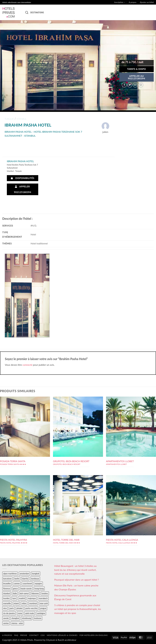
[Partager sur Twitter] (130, 85)
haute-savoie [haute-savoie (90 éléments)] (26, 589)
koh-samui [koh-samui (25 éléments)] (24, 593)
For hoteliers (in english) (94, 635)
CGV (43, 635)
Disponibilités (22, 178)
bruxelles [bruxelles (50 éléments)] (7, 583)
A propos (133, 2)
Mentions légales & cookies (62, 635)
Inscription (120, 2)
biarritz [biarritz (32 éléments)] (25, 579)
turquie (9, 119)
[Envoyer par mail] (135, 85)
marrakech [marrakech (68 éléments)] (43, 598)
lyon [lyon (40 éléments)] (14, 598)
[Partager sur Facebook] (124, 85)
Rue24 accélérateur (67, 640)
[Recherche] (27, 12)
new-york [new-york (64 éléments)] (44, 603)
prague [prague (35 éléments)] (43, 608)
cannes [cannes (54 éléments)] (17, 583)
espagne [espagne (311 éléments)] (38, 583)
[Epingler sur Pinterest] (141, 85)
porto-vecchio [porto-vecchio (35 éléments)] (31, 608)
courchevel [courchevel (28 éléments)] (27, 583)
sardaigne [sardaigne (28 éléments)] (41, 613)
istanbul (22, 119)
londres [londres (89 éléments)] (45, 593)
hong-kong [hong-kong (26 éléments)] (39, 589)
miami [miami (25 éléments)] (16, 603)
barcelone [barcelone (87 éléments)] (7, 579)
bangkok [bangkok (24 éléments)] (36, 574)
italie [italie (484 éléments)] (15, 593)
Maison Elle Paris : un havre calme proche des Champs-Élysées (76, 587)
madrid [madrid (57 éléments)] (22, 598)
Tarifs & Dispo (136, 69)
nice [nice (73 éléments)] (5, 608)
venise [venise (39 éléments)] (6, 623)
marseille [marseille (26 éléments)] (7, 603)
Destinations (37, 12)
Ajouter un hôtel (147, 2)
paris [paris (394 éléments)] (12, 608)
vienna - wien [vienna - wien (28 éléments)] (17, 623)
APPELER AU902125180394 (136, 77)
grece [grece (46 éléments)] (15, 589)
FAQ (16, 635)
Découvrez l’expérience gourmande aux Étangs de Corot (75, 597)
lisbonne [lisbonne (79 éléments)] (35, 593)
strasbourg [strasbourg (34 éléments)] (26, 618)
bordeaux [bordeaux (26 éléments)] (35, 579)
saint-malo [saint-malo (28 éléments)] (30, 613)
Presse (24, 635)
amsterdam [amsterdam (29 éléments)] (24, 574)
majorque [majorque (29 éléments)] (32, 598)
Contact (34, 635)
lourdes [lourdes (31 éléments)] (6, 598)
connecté (27, 365)
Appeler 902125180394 (23, 189)
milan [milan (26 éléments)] (24, 603)
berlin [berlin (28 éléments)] (17, 579)
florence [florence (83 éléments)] (7, 589)
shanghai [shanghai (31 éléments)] (15, 618)
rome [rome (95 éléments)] (20, 613)
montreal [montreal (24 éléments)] (33, 603)
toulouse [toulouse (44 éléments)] (38, 618)
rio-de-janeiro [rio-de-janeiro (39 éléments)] (9, 613)
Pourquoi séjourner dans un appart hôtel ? (77, 580)
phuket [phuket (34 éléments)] (20, 608)
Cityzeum (51, 640)
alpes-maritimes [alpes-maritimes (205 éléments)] (10, 574)
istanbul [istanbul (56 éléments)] (7, 593)
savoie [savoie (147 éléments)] (6, 618)
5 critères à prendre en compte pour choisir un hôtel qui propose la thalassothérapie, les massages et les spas (78, 609)
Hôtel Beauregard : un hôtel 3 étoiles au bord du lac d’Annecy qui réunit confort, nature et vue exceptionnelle (75, 570)
